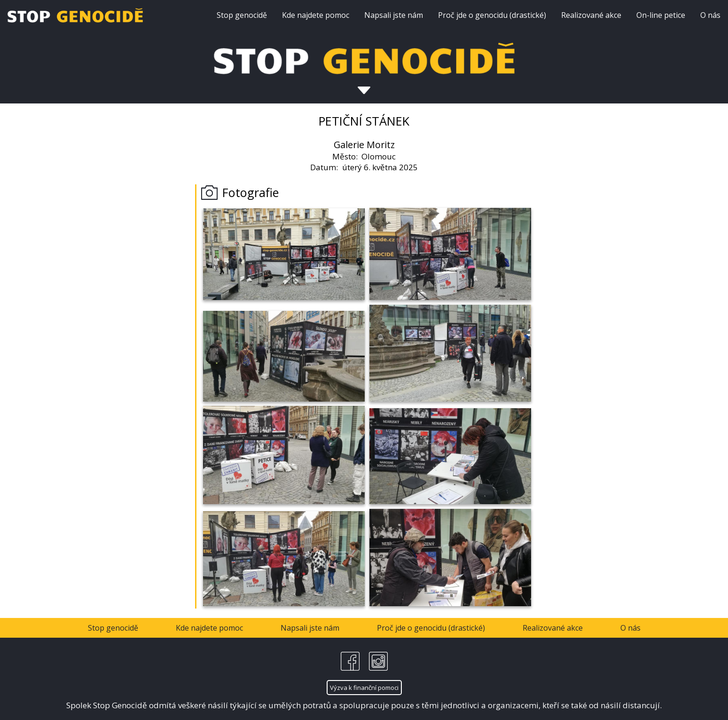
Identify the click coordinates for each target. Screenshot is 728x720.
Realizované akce (591, 15)
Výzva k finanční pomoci (364, 688)
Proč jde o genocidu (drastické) (492, 15)
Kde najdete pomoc (316, 15)
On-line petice (661, 15)
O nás (710, 15)
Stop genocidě (242, 15)
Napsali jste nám (394, 15)
